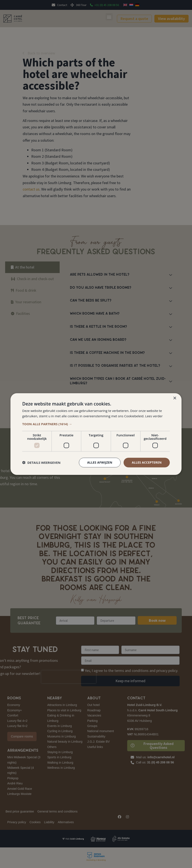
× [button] (175, 398)
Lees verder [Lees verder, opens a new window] (154, 416)
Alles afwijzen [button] (100, 462)
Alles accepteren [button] (147, 462)
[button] (96, 424)
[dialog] (96, 434)
